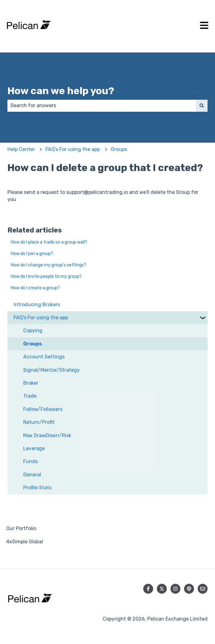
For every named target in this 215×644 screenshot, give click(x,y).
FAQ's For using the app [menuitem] (41, 318)
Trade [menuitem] (30, 396)
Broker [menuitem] (31, 383)
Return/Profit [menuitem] (39, 422)
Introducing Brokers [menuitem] (37, 305)
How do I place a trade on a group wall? (49, 242)
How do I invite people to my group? (46, 276)
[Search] (202, 106)
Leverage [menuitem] (34, 448)
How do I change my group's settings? (49, 265)
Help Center (21, 149)
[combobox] (102, 106)
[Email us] (203, 589)
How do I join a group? (32, 254)
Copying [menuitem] (33, 330)
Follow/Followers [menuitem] (43, 409)
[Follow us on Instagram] (175, 589)
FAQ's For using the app (73, 149)
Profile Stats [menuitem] (37, 488)
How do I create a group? (35, 288)
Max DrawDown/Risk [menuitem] (47, 435)
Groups (119, 149)
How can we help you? (61, 91)
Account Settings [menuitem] (44, 357)
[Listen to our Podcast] (189, 589)
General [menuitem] (32, 475)
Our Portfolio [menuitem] (21, 528)
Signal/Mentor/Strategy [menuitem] (52, 370)
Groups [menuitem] (32, 344)
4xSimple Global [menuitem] (25, 542)
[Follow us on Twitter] (162, 589)
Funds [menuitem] (30, 461)
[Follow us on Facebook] (148, 589)
